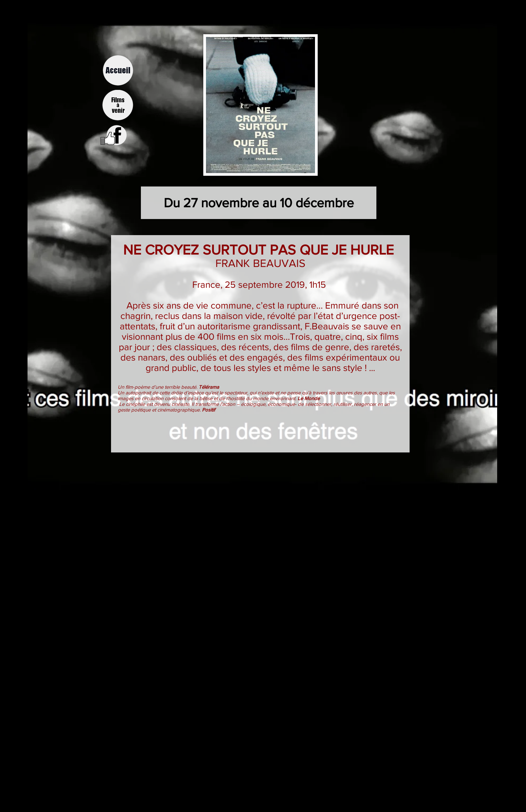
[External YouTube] (263, 516)
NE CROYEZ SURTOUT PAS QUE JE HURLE (260, 250)
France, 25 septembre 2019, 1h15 (260, 285)
